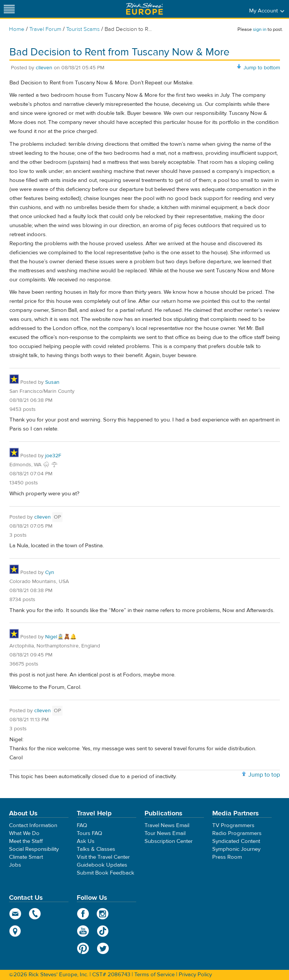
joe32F (53, 456)
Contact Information (33, 825)
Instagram (103, 914)
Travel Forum (45, 29)
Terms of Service (154, 975)
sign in (260, 29)
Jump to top (264, 775)
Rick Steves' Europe (144, 9)
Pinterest (83, 948)
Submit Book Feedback (106, 873)
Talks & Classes (96, 849)
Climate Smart (26, 857)
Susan (52, 382)
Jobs (15, 865)
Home (17, 29)
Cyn (50, 572)
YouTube (83, 931)
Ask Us (86, 841)
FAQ (82, 825)
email (15, 914)
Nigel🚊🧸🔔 (61, 637)
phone (35, 914)
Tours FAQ (89, 833)
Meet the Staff (26, 841)
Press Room (227, 857)
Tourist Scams (83, 29)
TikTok (103, 931)
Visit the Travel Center (103, 857)
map (15, 931)
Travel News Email (167, 825)
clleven (44, 68)
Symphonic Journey (236, 849)
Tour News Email (165, 833)
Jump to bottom (262, 68)
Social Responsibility (34, 849)
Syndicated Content (236, 841)
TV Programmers (233, 825)
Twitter (103, 948)
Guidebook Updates (102, 865)
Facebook (83, 914)
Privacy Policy (195, 975)
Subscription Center (169, 841)
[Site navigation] (9, 9)
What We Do (24, 833)
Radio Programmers (237, 833)
